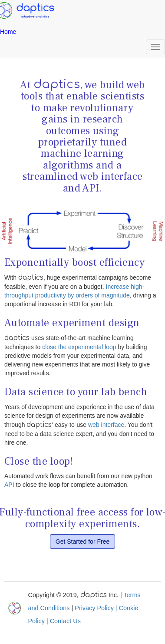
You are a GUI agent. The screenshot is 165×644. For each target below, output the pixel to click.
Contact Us (65, 621)
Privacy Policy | (97, 608)
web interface (106, 425)
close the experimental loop (79, 347)
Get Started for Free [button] (83, 542)
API (9, 485)
